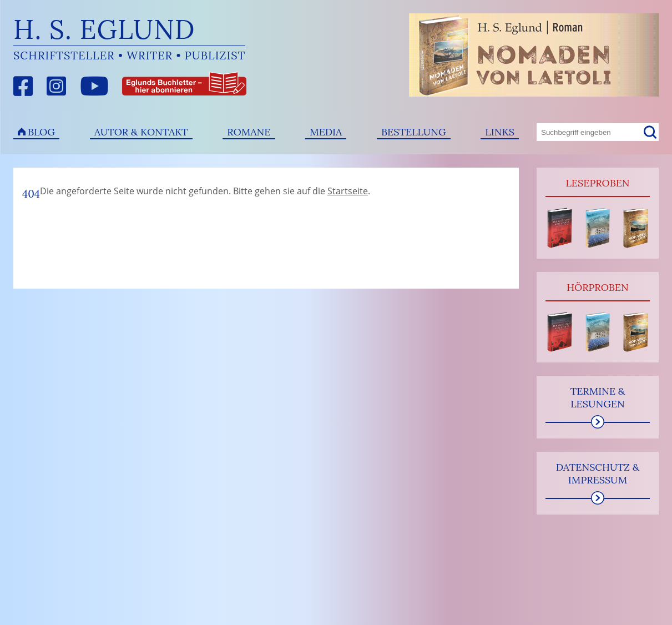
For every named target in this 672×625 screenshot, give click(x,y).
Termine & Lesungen (598, 397)
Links (500, 132)
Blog (41, 132)
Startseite (348, 191)
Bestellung (414, 132)
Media (326, 132)
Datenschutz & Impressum (598, 473)
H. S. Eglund (104, 29)
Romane (249, 132)
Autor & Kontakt (141, 132)
